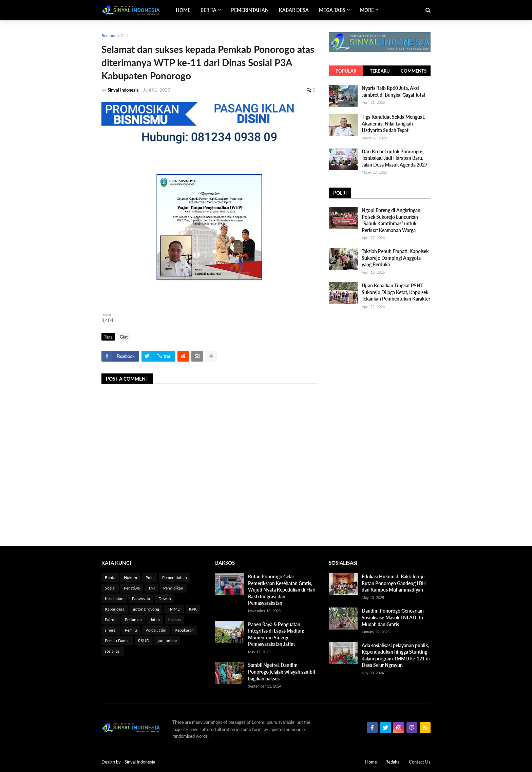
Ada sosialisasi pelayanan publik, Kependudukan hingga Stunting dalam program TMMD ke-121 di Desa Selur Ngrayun (396, 655)
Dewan (165, 599)
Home (371, 762)
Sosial (110, 588)
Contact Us (420, 762)
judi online (167, 641)
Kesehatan (114, 599)
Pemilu (131, 630)
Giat (124, 35)
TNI (151, 588)
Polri (150, 577)
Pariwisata (141, 599)
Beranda (109, 35)
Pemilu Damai (117, 641)
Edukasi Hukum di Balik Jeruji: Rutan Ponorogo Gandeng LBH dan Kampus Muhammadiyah (394, 583)
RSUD (144, 641)
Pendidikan (173, 588)
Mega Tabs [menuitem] (332, 10)
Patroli (111, 620)
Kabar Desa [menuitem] (294, 10)
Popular (346, 71)
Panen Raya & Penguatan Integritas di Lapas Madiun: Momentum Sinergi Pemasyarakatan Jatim (276, 634)
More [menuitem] (367, 10)
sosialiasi (113, 651)
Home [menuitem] (183, 10)
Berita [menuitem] (208, 10)
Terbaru (380, 71)
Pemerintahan (175, 577)
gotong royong (146, 609)
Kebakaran (184, 630)
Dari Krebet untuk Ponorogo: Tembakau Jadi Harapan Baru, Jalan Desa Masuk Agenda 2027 (395, 158)
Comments (414, 71)
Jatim (155, 620)
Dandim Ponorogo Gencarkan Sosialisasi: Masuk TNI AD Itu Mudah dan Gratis (393, 617)
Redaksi (393, 762)
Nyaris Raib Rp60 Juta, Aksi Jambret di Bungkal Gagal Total (393, 91)
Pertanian (133, 620)
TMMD (174, 609)
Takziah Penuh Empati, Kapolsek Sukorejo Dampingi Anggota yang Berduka (395, 258)
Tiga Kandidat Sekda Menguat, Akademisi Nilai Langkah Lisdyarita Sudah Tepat (393, 123)
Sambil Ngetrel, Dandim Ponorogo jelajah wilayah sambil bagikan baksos (281, 672)
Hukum (130, 577)
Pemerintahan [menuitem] (250, 10)
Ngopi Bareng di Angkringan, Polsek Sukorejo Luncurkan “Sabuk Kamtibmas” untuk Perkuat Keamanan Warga (392, 220)
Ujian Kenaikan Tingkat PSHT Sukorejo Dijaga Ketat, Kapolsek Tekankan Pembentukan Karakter (396, 292)
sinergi (111, 630)
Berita (110, 577)
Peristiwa (132, 588)
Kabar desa (115, 609)
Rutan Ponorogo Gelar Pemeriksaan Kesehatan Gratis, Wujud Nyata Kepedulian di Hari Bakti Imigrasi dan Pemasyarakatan (282, 590)
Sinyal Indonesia (140, 762)
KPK (193, 609)
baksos (174, 620)
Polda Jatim (156, 630)
